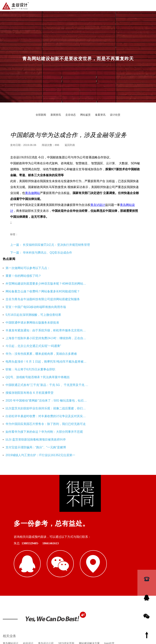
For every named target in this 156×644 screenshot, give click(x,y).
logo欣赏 (109, 548)
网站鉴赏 (85, 115)
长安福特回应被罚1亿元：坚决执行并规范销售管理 (56, 245)
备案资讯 (100, 115)
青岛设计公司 (46, 548)
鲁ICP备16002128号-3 (110, 623)
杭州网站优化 (71, 566)
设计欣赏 (115, 115)
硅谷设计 (28, 548)
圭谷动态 (71, 115)
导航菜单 (150, 5)
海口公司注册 (112, 566)
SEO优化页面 (66, 548)
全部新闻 (41, 115)
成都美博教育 (132, 566)
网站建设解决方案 (89, 548)
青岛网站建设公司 (13, 566)
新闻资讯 (56, 115)
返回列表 (70, 145)
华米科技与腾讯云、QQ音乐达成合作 (47, 253)
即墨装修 (33, 566)
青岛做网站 (32, 193)
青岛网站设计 (11, 548)
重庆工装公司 (51, 566)
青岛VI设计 (98, 205)
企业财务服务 (92, 566)
